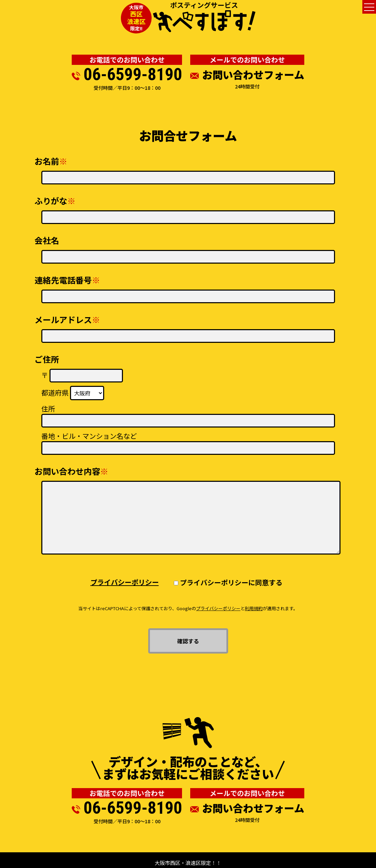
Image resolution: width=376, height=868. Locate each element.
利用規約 (254, 608)
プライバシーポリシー (125, 582)
